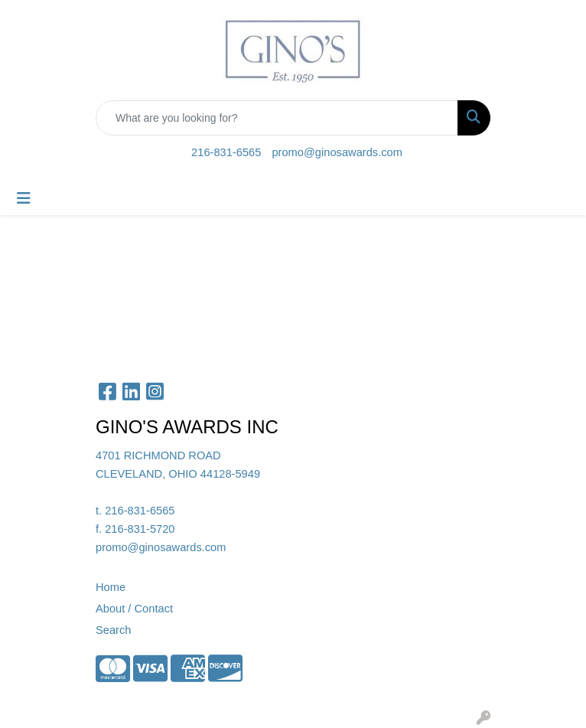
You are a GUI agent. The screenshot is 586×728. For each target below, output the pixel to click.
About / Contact (134, 609)
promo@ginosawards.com (337, 152)
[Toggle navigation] (24, 198)
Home (111, 587)
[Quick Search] (277, 118)
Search (113, 630)
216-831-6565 (226, 152)
